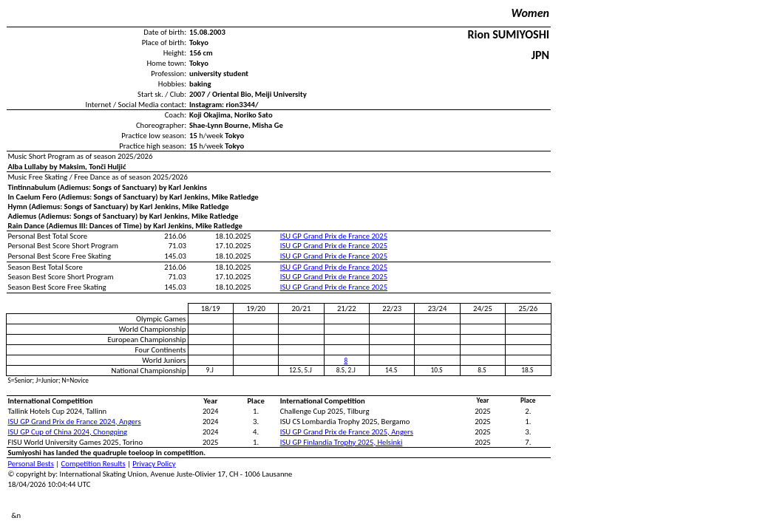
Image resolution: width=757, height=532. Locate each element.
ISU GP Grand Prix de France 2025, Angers (347, 432)
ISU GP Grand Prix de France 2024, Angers (75, 422)
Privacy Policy (154, 464)
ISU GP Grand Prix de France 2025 (334, 236)
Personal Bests (31, 464)
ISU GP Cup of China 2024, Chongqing (68, 432)
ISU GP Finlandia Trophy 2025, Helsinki (342, 442)
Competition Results (94, 464)
